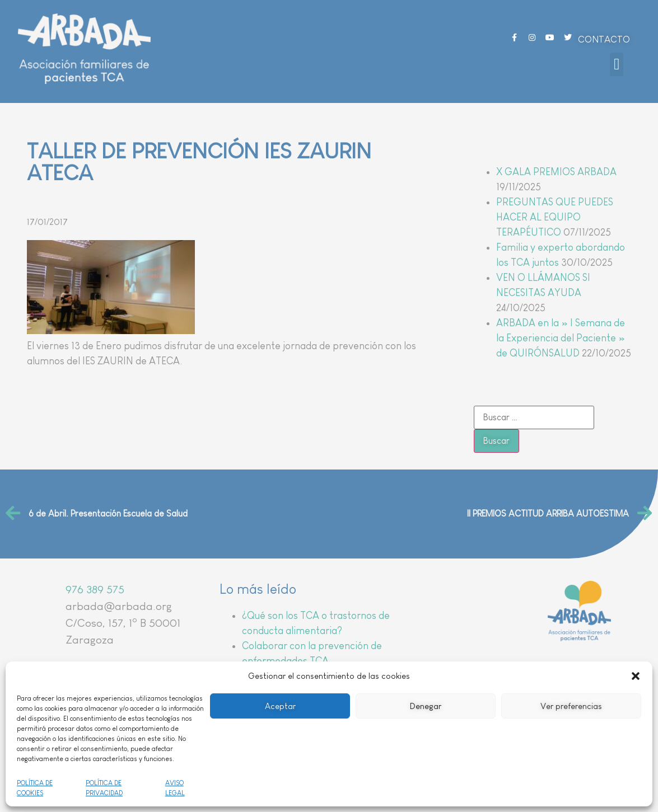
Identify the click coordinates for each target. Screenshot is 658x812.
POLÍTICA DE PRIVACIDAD (104, 788)
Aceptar (280, 706)
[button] (636, 676)
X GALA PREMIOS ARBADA (556, 172)
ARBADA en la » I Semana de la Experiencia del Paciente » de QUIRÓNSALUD (561, 338)
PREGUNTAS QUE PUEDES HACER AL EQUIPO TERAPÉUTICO (555, 217)
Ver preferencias (571, 706)
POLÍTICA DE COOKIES (35, 788)
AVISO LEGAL (175, 788)
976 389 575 (95, 589)
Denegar (426, 706)
